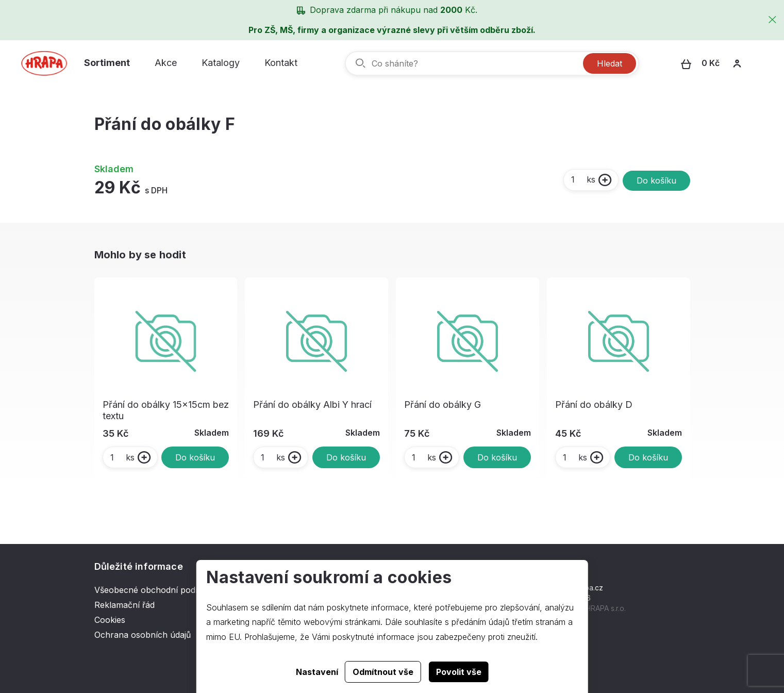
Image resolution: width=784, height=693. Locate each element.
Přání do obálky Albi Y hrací (312, 405)
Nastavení (317, 672)
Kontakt (281, 63)
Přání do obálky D (594, 405)
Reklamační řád (124, 605)
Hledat (610, 63)
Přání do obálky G (443, 405)
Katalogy (221, 63)
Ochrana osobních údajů (143, 635)
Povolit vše (459, 672)
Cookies (110, 620)
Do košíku (656, 180)
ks (583, 179)
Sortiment (107, 63)
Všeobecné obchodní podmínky (157, 590)
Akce (166, 63)
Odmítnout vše (383, 672)
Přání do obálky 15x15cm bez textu (166, 410)
